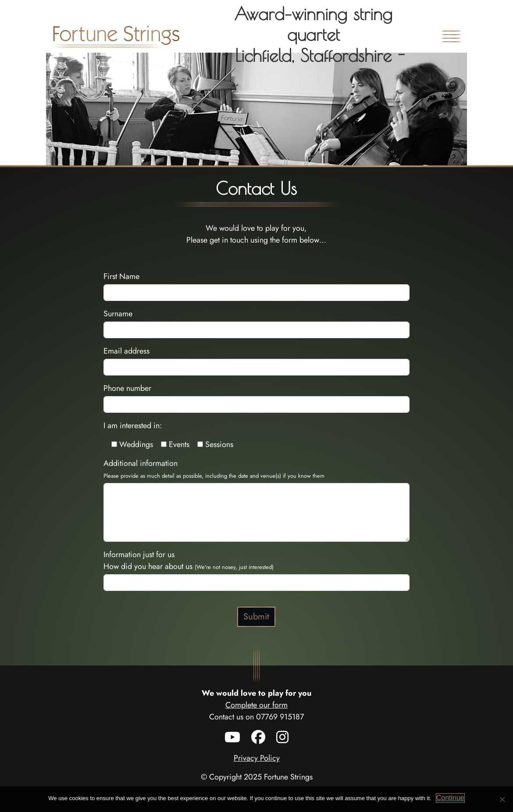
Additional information (214, 469)
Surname (118, 314)
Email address (126, 351)
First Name (121, 276)
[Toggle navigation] (451, 36)
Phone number (127, 388)
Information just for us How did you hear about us (189, 560)
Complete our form (256, 705)
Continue (450, 798)
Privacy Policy (257, 758)
